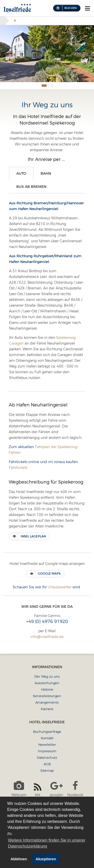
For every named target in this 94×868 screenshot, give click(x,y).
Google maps (49, 573)
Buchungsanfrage (47, 732)
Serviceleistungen (47, 696)
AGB (47, 764)
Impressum (47, 751)
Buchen (71, 8)
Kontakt (47, 738)
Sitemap (47, 770)
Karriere (47, 709)
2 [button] (50, 86)
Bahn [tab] (46, 173)
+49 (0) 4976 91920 (47, 621)
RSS (38, 789)
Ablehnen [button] (19, 859)
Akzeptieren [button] (46, 859)
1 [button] (44, 86)
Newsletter (47, 744)
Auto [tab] (21, 173)
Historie (47, 689)
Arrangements (47, 702)
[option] (47, 54)
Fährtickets (18, 468)
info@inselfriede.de (47, 637)
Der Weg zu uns (47, 676)
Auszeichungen (47, 683)
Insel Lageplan (33, 536)
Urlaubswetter (60, 587)
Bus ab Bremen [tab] (31, 187)
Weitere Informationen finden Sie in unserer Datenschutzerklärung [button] (47, 843)
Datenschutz (47, 757)
